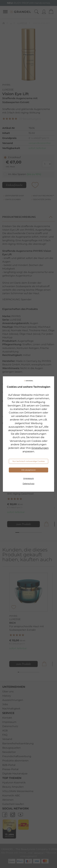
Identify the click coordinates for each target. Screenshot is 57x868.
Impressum (29, 478)
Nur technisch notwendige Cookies (29, 461)
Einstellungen (40, 448)
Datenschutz (28, 483)
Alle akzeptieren (28, 470)
